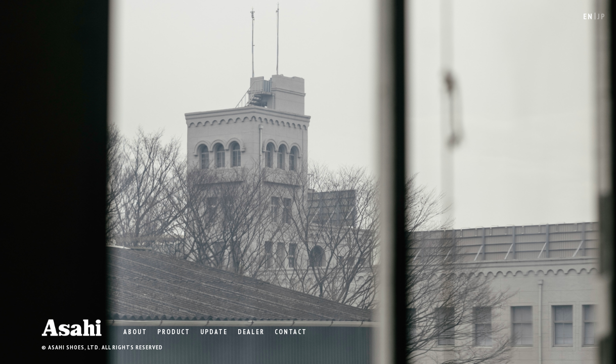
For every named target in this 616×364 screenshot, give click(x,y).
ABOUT (135, 331)
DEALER (251, 331)
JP (602, 16)
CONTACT (291, 331)
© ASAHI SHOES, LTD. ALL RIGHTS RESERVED (102, 347)
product (174, 331)
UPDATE (214, 331)
